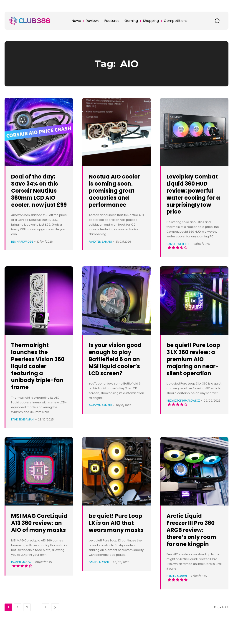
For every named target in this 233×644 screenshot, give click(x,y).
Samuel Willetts (178, 251)
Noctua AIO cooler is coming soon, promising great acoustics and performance (116, 194)
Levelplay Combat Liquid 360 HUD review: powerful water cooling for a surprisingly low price (193, 197)
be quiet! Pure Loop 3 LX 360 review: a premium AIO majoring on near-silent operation (190, 373)
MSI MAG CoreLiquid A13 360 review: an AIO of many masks (35, 537)
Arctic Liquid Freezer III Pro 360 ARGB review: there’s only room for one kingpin (191, 540)
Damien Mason (21, 583)
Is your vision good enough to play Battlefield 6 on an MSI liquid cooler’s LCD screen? (115, 369)
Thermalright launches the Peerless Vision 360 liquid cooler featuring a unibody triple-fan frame (39, 373)
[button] (217, 21)
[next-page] (55, 621)
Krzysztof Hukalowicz (183, 422)
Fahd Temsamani (100, 249)
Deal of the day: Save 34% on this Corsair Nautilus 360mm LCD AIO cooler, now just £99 (39, 194)
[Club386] (30, 21)
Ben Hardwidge (22, 249)
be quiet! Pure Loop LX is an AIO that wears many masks (116, 533)
